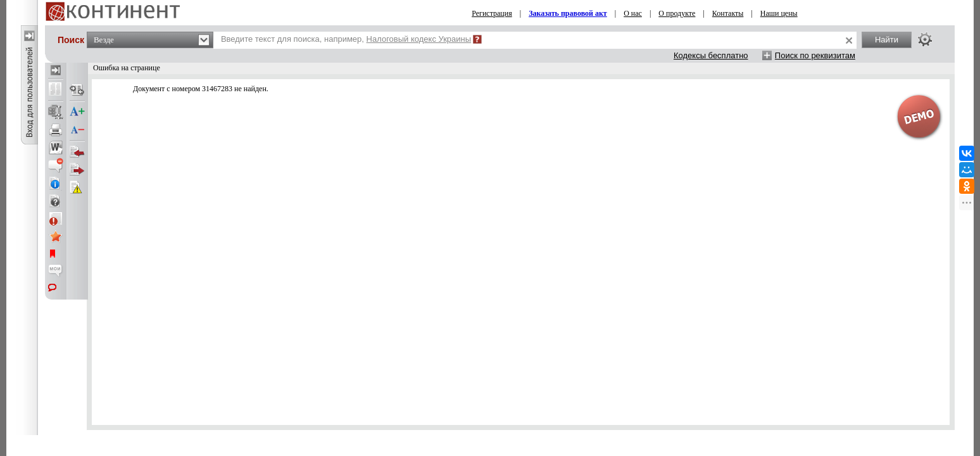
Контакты (728, 13)
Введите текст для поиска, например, (346, 39)
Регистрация (492, 13)
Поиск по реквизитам (815, 55)
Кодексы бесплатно (711, 55)
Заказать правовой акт (568, 13)
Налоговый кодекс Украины (419, 39)
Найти (887, 40)
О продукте (677, 13)
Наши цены (779, 13)
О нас (633, 13)
